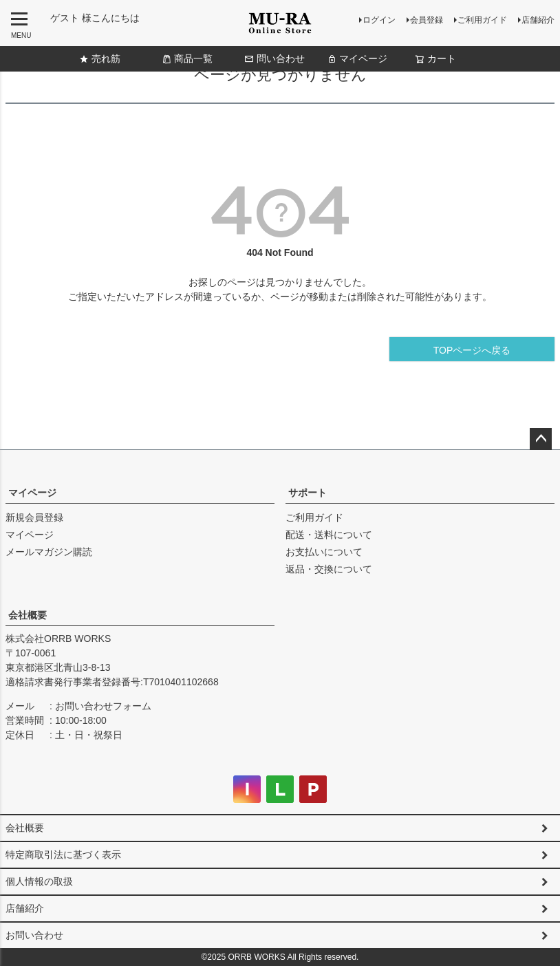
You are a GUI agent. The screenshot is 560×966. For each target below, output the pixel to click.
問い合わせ (274, 58)
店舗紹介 (538, 20)
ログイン (379, 20)
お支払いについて (324, 552)
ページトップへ (541, 439)
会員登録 (427, 20)
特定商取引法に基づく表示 (63, 855)
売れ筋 (100, 58)
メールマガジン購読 (49, 552)
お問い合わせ (34, 935)
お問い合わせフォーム (103, 706)
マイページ (357, 58)
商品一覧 (187, 58)
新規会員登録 (34, 517)
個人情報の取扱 (39, 881)
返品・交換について (329, 569)
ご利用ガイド (482, 20)
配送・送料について (329, 535)
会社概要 (28, 615)
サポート (308, 493)
